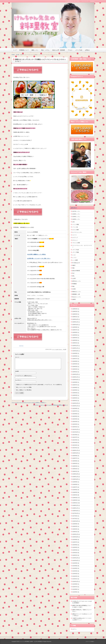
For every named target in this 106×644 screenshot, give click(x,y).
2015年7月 (75, 542)
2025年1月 (75, 343)
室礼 (73, 276)
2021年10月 (75, 432)
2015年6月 (75, 545)
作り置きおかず (76, 263)
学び (73, 273)
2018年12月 (75, 505)
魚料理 (74, 299)
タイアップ (75, 238)
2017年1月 (75, 519)
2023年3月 (75, 395)
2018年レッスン (76, 214)
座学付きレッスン (77, 281)
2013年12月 (75, 581)
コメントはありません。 (57, 349)
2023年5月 (75, 390)
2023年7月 (75, 385)
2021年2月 (75, 445)
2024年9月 (75, 353)
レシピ (74, 255)
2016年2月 (75, 529)
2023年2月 (75, 398)
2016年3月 (75, 526)
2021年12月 (75, 429)
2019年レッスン (76, 217)
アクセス (70, 50)
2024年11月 (75, 348)
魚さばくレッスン (77, 297)
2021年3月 (75, 442)
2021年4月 (75, 440)
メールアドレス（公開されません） (24, 376)
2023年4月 (75, 393)
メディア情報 (76, 252)
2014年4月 (75, 571)
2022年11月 (75, 406)
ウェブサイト (18, 380)
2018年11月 (75, 508)
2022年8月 (75, 408)
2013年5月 (75, 592)
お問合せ (87, 50)
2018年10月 (75, 511)
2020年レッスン (76, 219)
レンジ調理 (75, 260)
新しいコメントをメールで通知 (24, 387)
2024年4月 (75, 364)
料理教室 (74, 284)
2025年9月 (75, 327)
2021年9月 (75, 435)
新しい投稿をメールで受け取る (24, 390)
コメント (17, 357)
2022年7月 (75, 411)
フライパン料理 (76, 243)
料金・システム (45, 50)
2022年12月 (75, 403)
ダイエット (75, 240)
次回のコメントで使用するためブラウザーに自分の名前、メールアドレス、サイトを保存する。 (40, 385)
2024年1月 (75, 372)
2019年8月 (75, 484)
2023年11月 (75, 377)
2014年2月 (75, 576)
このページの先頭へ (90, 642)
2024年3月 (75, 367)
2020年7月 (75, 458)
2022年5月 (75, 416)
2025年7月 (75, 330)
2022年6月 (75, 414)
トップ (15, 50)
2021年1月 (75, 448)
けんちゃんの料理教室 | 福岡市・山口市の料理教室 (31, 642)
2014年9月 (75, 563)
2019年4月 (75, 495)
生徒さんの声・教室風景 (59, 50)
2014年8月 (75, 566)
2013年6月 (75, 589)
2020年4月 (75, 463)
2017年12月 (75, 513)
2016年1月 (75, 532)
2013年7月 (75, 587)
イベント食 (75, 227)
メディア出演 (79, 50)
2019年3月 (75, 498)
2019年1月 (75, 503)
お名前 (17, 371)
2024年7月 (75, 359)
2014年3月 (75, 574)
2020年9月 (75, 456)
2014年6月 (75, 568)
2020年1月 (75, 471)
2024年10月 (75, 351)
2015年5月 (75, 547)
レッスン (74, 258)
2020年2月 (75, 469)
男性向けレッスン (77, 292)
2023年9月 (75, 382)
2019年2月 (75, 500)
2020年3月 (75, 466)
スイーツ (74, 235)
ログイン (74, 629)
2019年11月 (75, 477)
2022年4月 (75, 419)
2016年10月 (75, 521)
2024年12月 (75, 346)
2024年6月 (75, 361)
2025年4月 (75, 338)
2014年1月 (75, 579)
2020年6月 (75, 461)
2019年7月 (75, 487)
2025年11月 (75, 322)
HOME (13, 55)
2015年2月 (75, 553)
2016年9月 (75, 524)
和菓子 (74, 265)
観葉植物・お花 (76, 294)
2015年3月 (75, 550)
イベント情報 (76, 224)
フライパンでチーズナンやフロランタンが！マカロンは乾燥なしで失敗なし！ (29, 403)
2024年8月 (75, 356)
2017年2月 (75, 516)
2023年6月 (75, 387)
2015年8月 (75, 540)
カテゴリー (74, 208)
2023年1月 (75, 401)
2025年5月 (75, 335)
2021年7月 (75, 437)
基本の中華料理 (76, 271)
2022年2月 (75, 424)
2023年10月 (75, 380)
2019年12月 (75, 474)
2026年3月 (75, 311)
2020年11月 (75, 450)
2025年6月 (75, 332)
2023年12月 (75, 374)
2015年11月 (75, 534)
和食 (73, 268)
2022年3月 (75, 422)
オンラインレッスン (77, 232)
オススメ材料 (76, 230)
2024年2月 (75, 369)
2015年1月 (75, 555)
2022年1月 (75, 427)
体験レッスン (35, 50)
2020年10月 (75, 453)
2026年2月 (75, 314)
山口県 (74, 278)
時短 (73, 286)
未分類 (18, 55)
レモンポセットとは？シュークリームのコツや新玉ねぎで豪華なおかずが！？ (51, 405)
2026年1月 (75, 317)
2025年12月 (75, 319)
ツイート (21, 346)
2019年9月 (75, 482)
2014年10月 (75, 560)
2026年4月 (75, 309)
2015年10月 (75, 537)
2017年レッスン (76, 211)
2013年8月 (75, 584)
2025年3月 (75, 340)
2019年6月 (75, 490)
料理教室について (24, 50)
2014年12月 (75, 558)
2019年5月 (75, 492)
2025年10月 (75, 325)
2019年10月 (75, 479)
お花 (73, 222)
